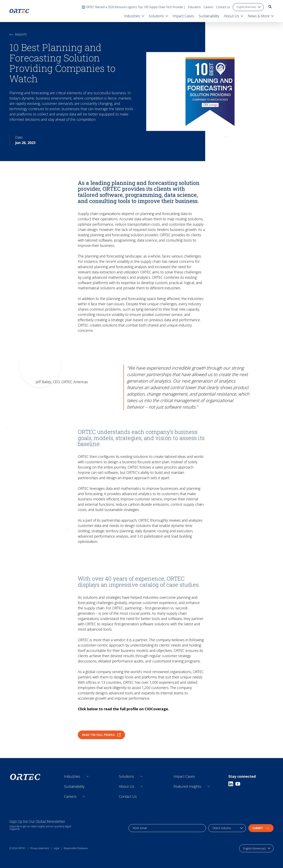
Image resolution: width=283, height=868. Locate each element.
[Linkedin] (231, 784)
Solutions (126, 776)
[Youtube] (238, 784)
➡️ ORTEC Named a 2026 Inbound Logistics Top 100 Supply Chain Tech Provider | (134, 7)
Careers (209, 7)
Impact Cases (184, 776)
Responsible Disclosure (76, 848)
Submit (261, 828)
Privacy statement (40, 848)
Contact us (223, 7)
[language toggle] (248, 7)
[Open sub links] (88, 776)
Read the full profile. (101, 735)
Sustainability (74, 786)
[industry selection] (227, 828)
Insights (18, 35)
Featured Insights (187, 786)
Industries (72, 776)
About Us (127, 786)
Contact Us (128, 796)
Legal (56, 848)
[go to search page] (270, 7)
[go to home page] (19, 11)
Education (194, 7)
